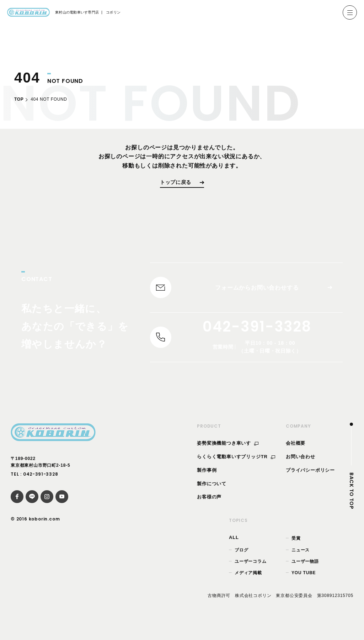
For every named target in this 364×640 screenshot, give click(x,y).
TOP (19, 99)
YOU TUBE (304, 585)
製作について (212, 496)
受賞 (296, 551)
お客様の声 (209, 509)
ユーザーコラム (251, 573)
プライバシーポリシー (310, 482)
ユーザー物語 (305, 573)
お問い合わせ (301, 469)
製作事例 (207, 482)
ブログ (241, 562)
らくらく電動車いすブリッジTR (236, 469)
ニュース (301, 562)
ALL (234, 550)
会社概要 (296, 456)
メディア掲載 (248, 585)
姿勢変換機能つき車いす (228, 456)
